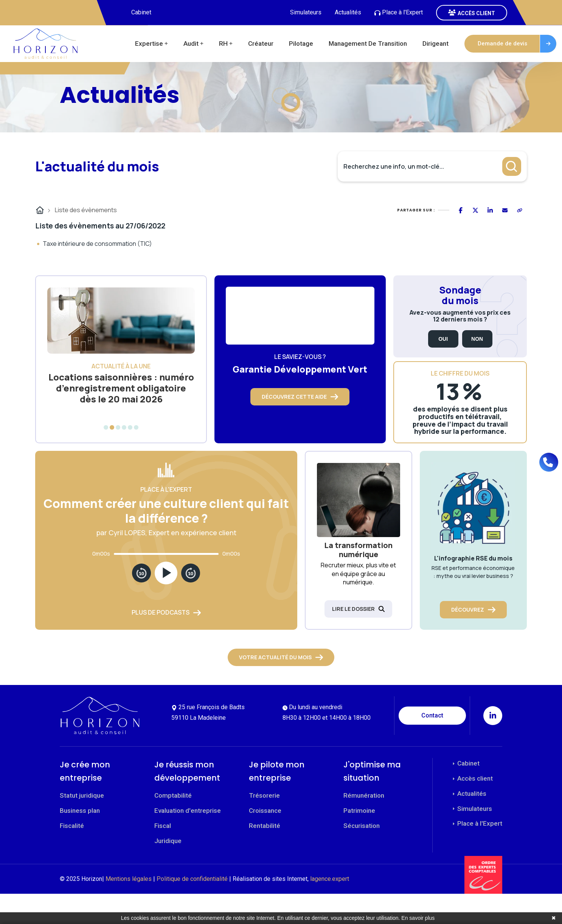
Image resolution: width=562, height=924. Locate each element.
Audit (191, 43)
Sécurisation (362, 826)
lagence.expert (330, 879)
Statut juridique (82, 795)
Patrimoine (359, 811)
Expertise (149, 43)
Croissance (265, 811)
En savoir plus (418, 918)
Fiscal (163, 826)
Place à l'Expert (399, 12)
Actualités (348, 12)
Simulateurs (306, 12)
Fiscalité (72, 826)
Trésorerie (264, 795)
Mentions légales (129, 879)
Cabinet (141, 12)
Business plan (80, 811)
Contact (432, 715)
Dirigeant (435, 43)
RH (223, 43)
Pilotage (301, 43)
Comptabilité (173, 795)
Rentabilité (265, 826)
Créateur (261, 43)
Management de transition (368, 43)
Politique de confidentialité (192, 879)
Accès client (472, 778)
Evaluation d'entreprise (188, 811)
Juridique (168, 841)
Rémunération (364, 795)
